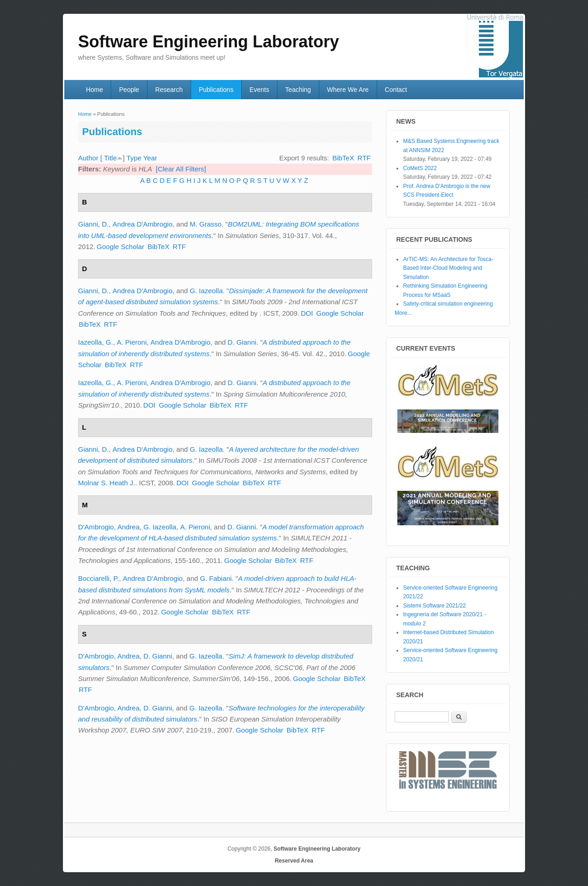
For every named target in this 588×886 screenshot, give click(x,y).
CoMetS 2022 (420, 168)
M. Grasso (206, 224)
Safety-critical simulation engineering (448, 304)
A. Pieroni (132, 342)
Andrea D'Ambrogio (142, 224)
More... (403, 313)
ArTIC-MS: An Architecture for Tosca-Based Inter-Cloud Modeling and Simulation (448, 268)
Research (169, 90)
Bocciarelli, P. (99, 578)
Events (259, 90)
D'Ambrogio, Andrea (109, 527)
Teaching (298, 90)
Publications (216, 90)
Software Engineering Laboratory (317, 849)
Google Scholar (121, 247)
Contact (396, 90)
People (129, 90)
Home (94, 90)
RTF (364, 158)
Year (150, 158)
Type (134, 158)
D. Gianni (242, 342)
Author (88, 158)
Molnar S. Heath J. (107, 483)
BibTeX (343, 158)
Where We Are (348, 90)
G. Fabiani (216, 578)
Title (110, 158)
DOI (307, 313)
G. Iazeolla (206, 291)
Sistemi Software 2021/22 (434, 606)
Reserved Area (294, 861)
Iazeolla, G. (96, 342)
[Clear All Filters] (181, 169)
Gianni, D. (93, 224)
